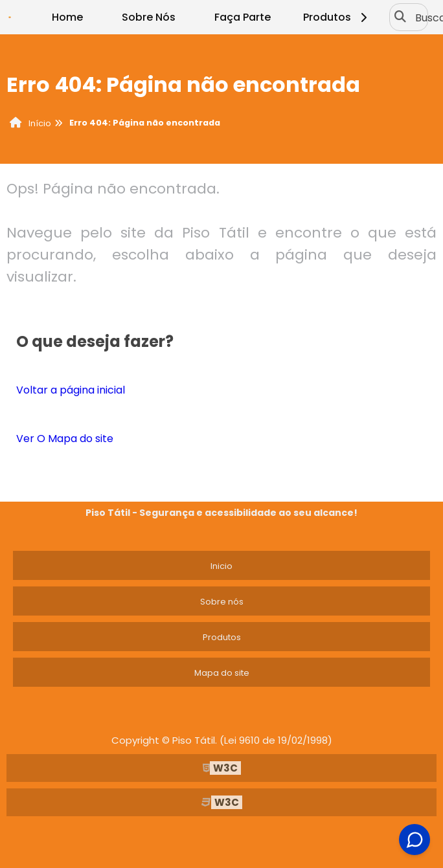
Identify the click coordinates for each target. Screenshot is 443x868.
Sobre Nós (149, 17)
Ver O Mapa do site (65, 439)
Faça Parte (243, 17)
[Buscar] (400, 17)
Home (67, 17)
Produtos (337, 17)
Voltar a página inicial (71, 390)
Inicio (221, 566)
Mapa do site (222, 673)
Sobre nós (222, 602)
